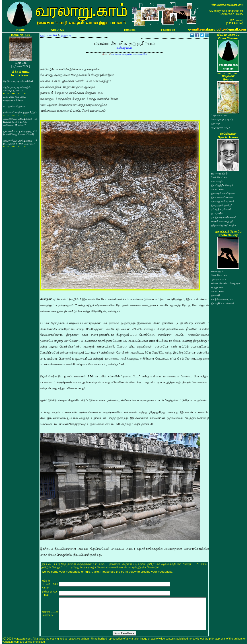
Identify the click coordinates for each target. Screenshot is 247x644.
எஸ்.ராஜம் (217, 181)
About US (58, 30)
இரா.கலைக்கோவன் (222, 197)
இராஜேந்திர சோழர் (222, 185)
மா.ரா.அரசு (217, 189)
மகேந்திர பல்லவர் (221, 209)
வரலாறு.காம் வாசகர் (222, 201)
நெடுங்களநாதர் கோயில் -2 (18, 81)
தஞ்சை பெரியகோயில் (223, 225)
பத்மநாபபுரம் (218, 279)
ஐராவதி (215, 123)
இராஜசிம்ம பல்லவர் (222, 303)
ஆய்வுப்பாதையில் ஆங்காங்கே (129, 54)
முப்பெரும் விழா (220, 128)
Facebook (168, 30)
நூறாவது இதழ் (219, 173)
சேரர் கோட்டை (219, 115)
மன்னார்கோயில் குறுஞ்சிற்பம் (20, 112)
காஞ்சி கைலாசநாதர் (222, 221)
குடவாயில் (217, 213)
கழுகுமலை (217, 287)
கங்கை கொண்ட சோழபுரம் (226, 283)
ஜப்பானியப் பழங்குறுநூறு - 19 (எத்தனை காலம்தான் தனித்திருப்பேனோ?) (20, 122)
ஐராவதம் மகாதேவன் (223, 193)
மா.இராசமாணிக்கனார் (223, 217)
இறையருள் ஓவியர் (221, 205)
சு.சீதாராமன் (125, 48)
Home (21, 30)
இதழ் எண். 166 (48, 35)
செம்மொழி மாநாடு (222, 119)
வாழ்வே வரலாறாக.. (222, 299)
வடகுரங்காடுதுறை (14, 106)
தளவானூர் (217, 271)
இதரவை (66, 35)
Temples (130, 30)
